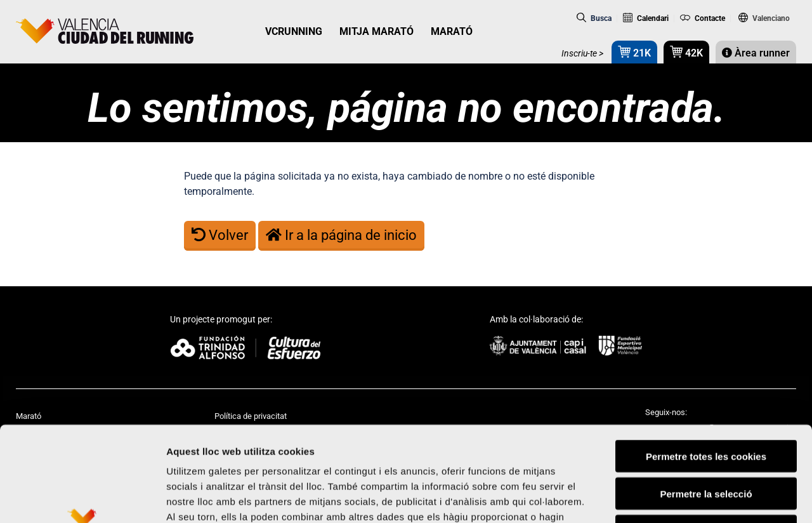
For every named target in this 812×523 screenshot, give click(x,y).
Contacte (703, 18)
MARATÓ (452, 31)
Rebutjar (706, 442)
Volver (220, 235)
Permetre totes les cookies (706, 367)
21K (634, 52)
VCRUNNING (294, 31)
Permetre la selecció (706, 405)
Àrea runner (756, 53)
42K (686, 52)
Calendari (646, 18)
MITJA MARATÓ (377, 31)
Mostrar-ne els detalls (730, 498)
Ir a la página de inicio (341, 235)
